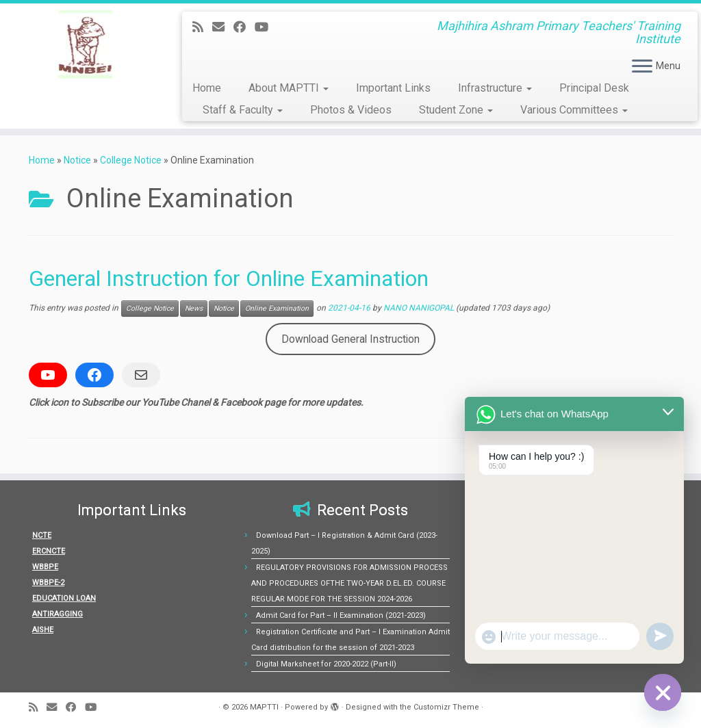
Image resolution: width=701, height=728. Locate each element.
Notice (77, 160)
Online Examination (277, 308)
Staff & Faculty (243, 110)
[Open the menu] (642, 67)
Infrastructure (495, 88)
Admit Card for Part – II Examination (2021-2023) (341, 615)
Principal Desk (594, 88)
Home (207, 88)
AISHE (43, 630)
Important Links (393, 88)
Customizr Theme (446, 707)
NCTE (42, 535)
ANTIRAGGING (58, 614)
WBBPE (45, 567)
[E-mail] (223, 27)
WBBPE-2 (48, 583)
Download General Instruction (350, 339)
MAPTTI (264, 707)
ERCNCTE (49, 551)
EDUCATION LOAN (64, 598)
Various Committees (574, 110)
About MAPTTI (289, 88)
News (194, 308)
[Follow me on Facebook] (244, 27)
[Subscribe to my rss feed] (202, 27)
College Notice (131, 160)
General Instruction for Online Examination (229, 278)
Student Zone (456, 110)
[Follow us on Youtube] (266, 27)
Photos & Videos (351, 110)
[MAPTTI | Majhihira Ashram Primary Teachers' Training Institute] (82, 44)
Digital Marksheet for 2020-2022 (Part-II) (326, 664)
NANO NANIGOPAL (419, 308)
